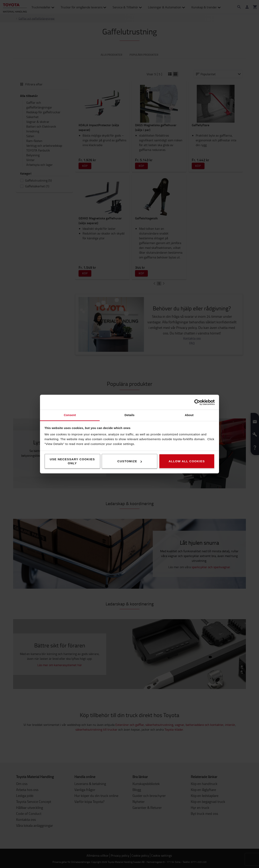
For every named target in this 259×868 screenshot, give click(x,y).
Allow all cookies (187, 461)
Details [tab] (129, 415)
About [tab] (189, 415)
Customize (130, 461)
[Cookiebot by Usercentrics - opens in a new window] (197, 402)
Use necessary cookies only (72, 461)
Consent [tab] (70, 415)
